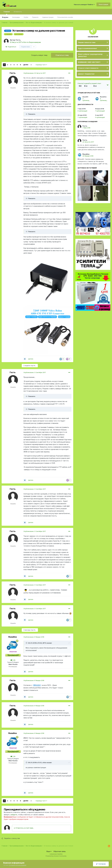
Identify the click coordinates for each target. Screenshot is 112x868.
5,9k (13, 660)
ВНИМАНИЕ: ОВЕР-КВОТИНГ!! (89, 62)
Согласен (101, 864)
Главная (7, 13)
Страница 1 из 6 (41, 65)
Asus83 (85, 97)
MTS (44, 643)
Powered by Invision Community (56, 856)
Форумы (5, 17)
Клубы (26, 17)
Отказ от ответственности (88, 68)
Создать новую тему (39, 55)
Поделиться (11, 47)
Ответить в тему (62, 55)
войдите (14, 815)
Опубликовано (35, 73)
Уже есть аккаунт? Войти (84, 4)
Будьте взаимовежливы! (88, 48)
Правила (35, 17)
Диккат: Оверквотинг (86, 74)
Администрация (48, 17)
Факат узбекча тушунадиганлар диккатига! (90, 55)
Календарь (16, 17)
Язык (49, 851)
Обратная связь (60, 851)
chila (44, 762)
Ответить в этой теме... (24, 828)
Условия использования (18, 865)
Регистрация (103, 4)
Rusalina (13, 637)
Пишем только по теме (87, 42)
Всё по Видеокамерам (32, 42)
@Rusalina (37, 685)
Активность (18, 12)
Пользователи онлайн (65, 17)
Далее (26, 65)
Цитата (31, 359)
